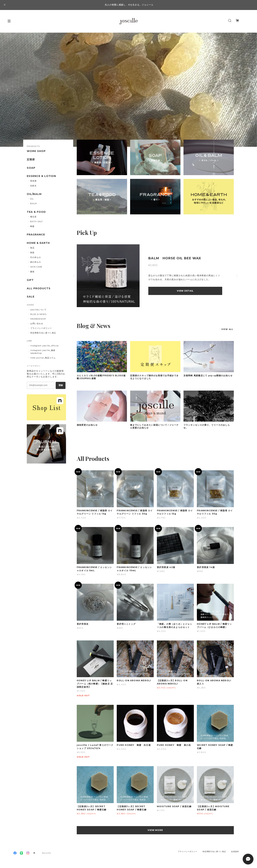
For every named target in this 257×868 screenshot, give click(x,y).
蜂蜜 (32, 226)
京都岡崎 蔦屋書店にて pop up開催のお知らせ (208, 376)
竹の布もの (36, 257)
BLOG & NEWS (38, 314)
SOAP (31, 168)
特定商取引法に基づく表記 (43, 333)
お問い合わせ (37, 324)
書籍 (32, 272)
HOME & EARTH (38, 243)
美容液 (33, 181)
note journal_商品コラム (43, 358)
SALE (31, 297)
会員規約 (235, 852)
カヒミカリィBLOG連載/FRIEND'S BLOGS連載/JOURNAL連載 (101, 377)
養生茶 (33, 217)
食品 (32, 248)
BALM (33, 203)
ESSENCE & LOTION (41, 176)
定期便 (31, 160)
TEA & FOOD (36, 212)
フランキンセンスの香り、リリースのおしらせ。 (207, 426)
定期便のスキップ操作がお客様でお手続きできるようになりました (154, 377)
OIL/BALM (34, 194)
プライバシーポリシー (41, 328)
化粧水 (33, 186)
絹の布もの (36, 262)
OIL (32, 199)
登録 (61, 385)
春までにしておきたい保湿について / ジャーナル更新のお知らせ (154, 426)
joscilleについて (38, 310)
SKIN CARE (36, 267)
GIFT (30, 280)
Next (249, 90)
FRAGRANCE (36, 235)
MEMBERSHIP (38, 319)
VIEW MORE (155, 830)
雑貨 (32, 253)
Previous (8, 90)
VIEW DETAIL (185, 291)
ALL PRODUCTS (39, 288)
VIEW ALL (227, 329)
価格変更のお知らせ (87, 425)
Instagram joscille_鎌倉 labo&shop (43, 352)
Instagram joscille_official (45, 346)
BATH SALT (37, 222)
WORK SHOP (36, 151)
